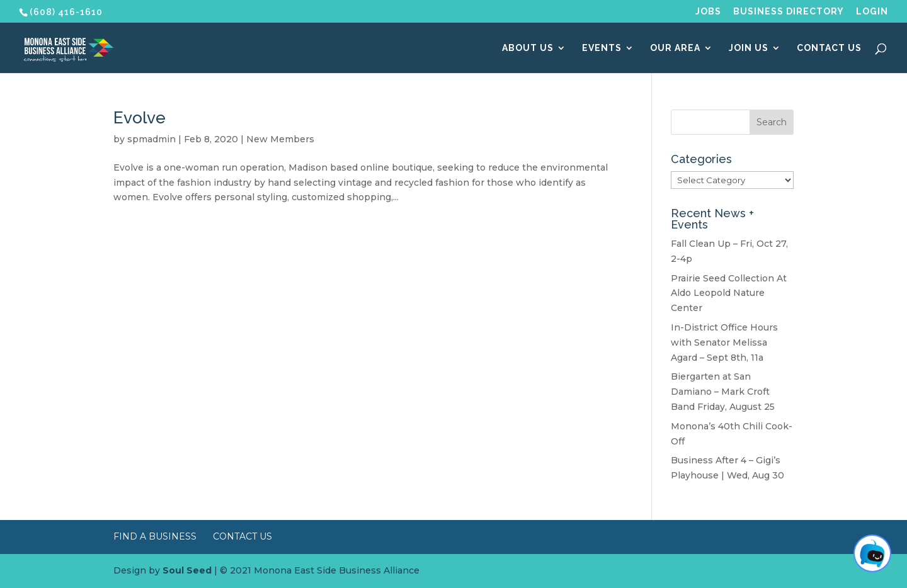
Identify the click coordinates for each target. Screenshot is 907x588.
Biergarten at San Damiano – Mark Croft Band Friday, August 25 (723, 392)
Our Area (675, 48)
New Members (280, 139)
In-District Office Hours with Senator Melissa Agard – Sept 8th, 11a (724, 342)
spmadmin (151, 139)
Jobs (708, 12)
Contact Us (829, 48)
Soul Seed (187, 570)
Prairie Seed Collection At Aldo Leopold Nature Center (729, 293)
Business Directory (789, 12)
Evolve (140, 118)
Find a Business (155, 536)
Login (872, 12)
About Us (528, 48)
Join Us (749, 48)
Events (602, 48)
